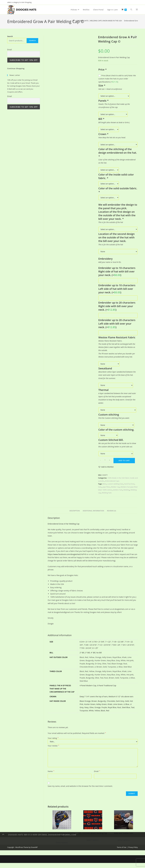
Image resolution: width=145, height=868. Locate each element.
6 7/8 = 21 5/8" (98, 642)
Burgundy (102, 701)
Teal (133, 707)
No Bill (99, 653)
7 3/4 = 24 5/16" (128, 645)
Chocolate (111, 701)
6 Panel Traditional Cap (107, 685)
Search (10, 36)
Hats (100, 487)
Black (103, 711)
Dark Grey (120, 701)
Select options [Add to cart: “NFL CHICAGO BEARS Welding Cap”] (93, 840)
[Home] (73, 21)
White (91, 711)
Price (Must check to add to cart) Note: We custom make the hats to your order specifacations (117, 79)
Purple (104, 707)
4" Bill (93, 653)
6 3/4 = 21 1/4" (86, 642)
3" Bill (88, 653)
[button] (106, 467)
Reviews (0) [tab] (111, 511)
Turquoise (84, 711)
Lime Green (118, 704)
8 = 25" (95, 648)
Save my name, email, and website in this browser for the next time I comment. (80, 786)
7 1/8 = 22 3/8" (118, 642)
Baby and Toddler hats (123, 833)
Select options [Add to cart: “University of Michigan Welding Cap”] (62, 843)
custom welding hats (115, 484)
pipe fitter (106, 487)
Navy (86, 707)
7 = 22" (108, 642)
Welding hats (107, 493)
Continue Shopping (16, 68)
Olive (92, 707)
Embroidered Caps (112, 481)
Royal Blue (112, 707)
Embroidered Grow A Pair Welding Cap (64, 524)
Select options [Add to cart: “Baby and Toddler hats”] (124, 840)
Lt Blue (126, 704)
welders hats (118, 490)
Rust (119, 707)
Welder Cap (115, 487)
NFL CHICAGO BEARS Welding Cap (93, 833)
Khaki (110, 704)
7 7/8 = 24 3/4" (86, 648)
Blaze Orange (85, 701)
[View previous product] (132, 37)
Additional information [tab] (93, 511)
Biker (105, 484)
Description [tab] (75, 511)
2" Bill (82, 653)
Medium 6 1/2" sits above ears (121, 696)
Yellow (97, 711)
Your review (53, 746)
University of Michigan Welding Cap (62, 834)
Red (108, 711)
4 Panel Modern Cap (88, 685)
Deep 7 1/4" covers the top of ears (94, 696)
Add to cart (124, 461)
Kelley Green (101, 704)
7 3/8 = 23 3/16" (90, 645)
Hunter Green (90, 704)
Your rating (53, 738)
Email (97, 771)
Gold (127, 701)
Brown (94, 701)
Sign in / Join (113, 10)
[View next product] (136, 37)
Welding (127, 490)
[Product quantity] (105, 460)
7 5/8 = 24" (116, 645)
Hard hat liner (129, 484)
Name (51, 771)
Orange (98, 707)
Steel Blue (126, 707)
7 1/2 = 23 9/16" (104, 645)
